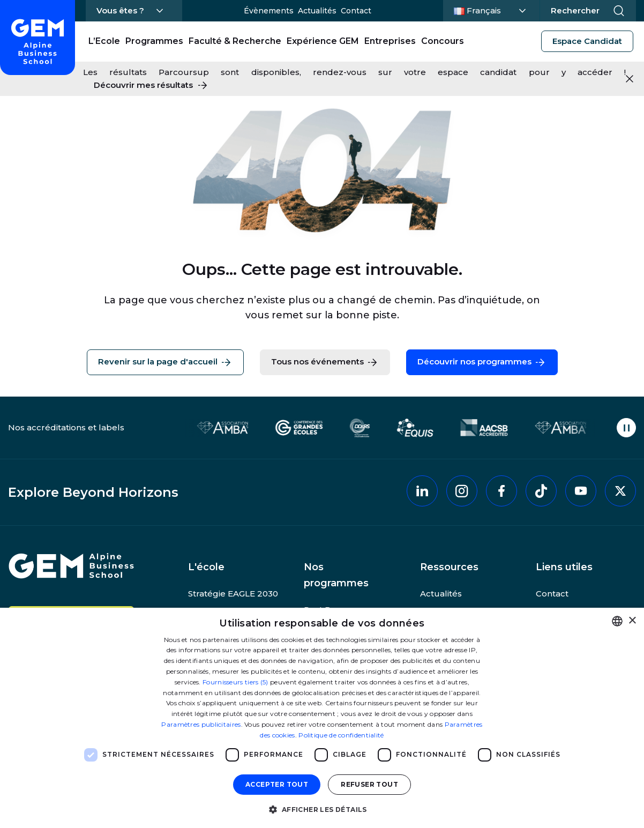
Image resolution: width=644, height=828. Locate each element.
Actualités (317, 11)
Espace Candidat (587, 41)
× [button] (632, 621)
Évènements (269, 11)
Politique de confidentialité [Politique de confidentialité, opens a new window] (341, 735)
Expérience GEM (323, 41)
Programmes (154, 41)
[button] (322, 809)
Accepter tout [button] (277, 784)
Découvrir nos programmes (482, 362)
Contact (356, 11)
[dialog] (322, 718)
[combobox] (617, 621)
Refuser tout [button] (369, 784)
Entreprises (390, 41)
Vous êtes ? (120, 10)
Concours (443, 41)
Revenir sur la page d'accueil (165, 362)
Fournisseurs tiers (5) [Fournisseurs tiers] (235, 682)
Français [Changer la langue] (490, 10)
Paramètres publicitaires (201, 724)
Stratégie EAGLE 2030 (233, 594)
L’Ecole (104, 41)
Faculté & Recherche (235, 41)
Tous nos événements (325, 362)
